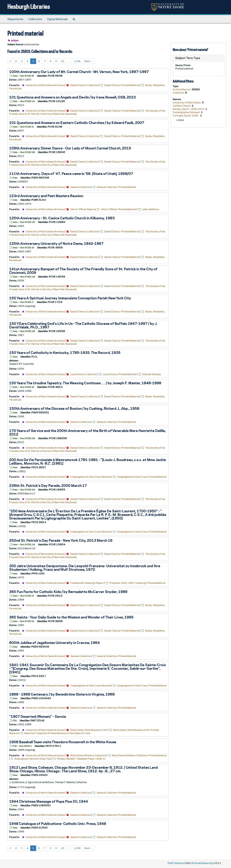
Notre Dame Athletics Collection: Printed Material (139, 755)
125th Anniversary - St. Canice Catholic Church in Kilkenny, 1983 (62, 218)
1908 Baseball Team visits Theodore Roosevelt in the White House (63, 742)
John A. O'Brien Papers (83, 209)
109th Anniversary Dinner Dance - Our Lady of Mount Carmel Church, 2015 (70, 148)
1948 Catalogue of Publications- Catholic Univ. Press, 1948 (58, 824)
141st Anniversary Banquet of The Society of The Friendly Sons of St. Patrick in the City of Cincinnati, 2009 (83, 271)
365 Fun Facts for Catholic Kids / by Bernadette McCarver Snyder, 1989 (68, 592)
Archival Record (182, 89)
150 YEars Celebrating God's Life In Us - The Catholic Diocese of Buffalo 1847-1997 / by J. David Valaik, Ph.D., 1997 (83, 325)
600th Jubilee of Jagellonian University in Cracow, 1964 (54, 643)
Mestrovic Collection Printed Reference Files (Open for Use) (57, 733)
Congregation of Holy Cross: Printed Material (142, 477)
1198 (77, 61)
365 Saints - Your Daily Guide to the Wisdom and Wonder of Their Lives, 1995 (71, 617)
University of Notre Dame (187, 102)
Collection (179, 93)
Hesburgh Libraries (29, 6)
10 (63, 61)
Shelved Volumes (152, 374)
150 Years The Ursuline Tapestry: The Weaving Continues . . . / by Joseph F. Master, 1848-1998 (85, 383)
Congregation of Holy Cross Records (91, 477)
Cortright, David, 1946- (186, 116)
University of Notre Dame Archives (45, 85)
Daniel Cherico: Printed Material (122, 85)
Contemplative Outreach (186, 112)
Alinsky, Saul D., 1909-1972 (189, 109)
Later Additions (150, 209)
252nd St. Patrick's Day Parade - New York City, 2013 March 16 (61, 540)
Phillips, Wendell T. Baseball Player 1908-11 (81, 759)
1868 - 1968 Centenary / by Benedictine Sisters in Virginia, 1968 (62, 694)
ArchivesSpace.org (202, 863)
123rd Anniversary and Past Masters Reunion (46, 196)
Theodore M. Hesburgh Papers (87, 583)
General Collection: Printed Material (116, 187)
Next (89, 61)
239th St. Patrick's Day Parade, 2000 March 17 (48, 486)
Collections (35, 19)
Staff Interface (176, 863)
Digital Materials (57, 19)
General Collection (81, 187)
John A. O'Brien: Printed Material (118, 209)
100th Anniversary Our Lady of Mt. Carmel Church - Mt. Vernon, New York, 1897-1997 (79, 72)
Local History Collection (84, 374)
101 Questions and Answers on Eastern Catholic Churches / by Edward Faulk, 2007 (77, 123)
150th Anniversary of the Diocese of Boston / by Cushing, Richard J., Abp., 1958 (74, 408)
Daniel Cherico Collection (84, 85)
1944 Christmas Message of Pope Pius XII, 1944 (49, 801)
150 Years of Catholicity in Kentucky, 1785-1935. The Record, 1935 (65, 353)
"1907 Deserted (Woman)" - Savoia (38, 716)
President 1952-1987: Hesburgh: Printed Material (137, 583)
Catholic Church (182, 106)
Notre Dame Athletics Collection (88, 755)
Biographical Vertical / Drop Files (33, 759)
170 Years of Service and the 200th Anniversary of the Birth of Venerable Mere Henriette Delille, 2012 (87, 432)
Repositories (15, 19)
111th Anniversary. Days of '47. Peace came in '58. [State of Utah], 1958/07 (71, 174)
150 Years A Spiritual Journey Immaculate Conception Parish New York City (70, 298)
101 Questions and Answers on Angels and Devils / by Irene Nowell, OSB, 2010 (73, 97)
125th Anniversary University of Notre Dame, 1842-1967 (56, 243)
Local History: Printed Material (120, 374)
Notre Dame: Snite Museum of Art (89, 730)
